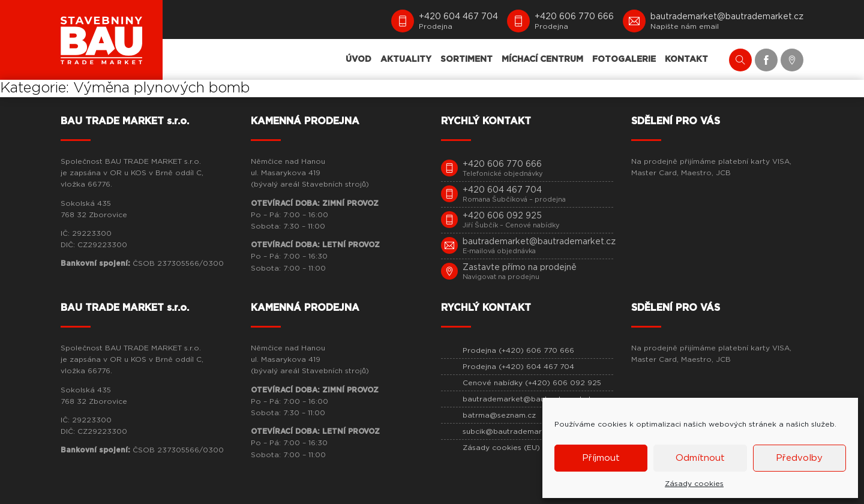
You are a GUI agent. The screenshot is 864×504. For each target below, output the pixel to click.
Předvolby (799, 458)
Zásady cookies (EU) (501, 448)
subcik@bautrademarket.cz (513, 431)
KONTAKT (686, 59)
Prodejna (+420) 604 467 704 (518, 367)
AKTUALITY (406, 59)
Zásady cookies (694, 484)
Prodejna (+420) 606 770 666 (518, 350)
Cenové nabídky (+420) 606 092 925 (532, 383)
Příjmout (601, 458)
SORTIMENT (466, 59)
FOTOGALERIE (624, 59)
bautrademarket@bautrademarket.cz (532, 399)
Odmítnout (700, 458)
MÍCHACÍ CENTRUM (542, 59)
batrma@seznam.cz (499, 415)
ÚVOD (358, 59)
